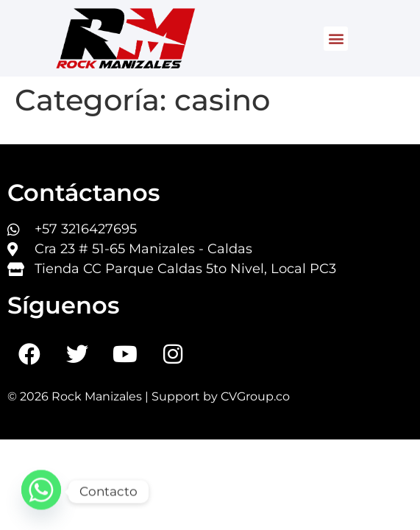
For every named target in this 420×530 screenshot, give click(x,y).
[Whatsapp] (41, 492)
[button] (336, 39)
